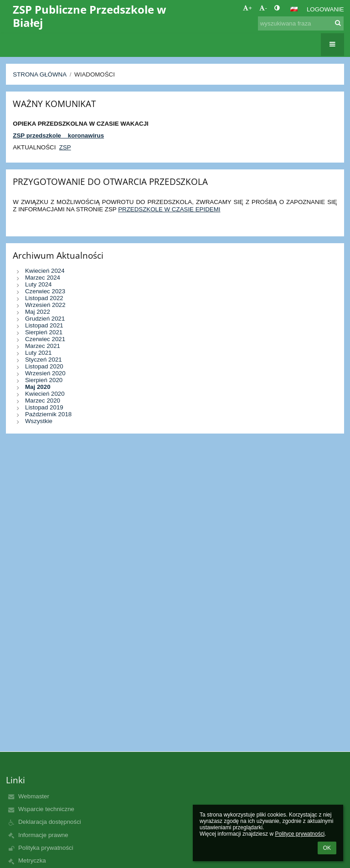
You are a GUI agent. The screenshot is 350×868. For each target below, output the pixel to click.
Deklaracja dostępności (50, 822)
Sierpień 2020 (44, 380)
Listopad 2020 (44, 366)
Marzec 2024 (43, 278)
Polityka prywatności (46, 848)
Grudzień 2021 (45, 319)
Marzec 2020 (43, 401)
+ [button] (247, 8)
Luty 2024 (39, 284)
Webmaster (34, 796)
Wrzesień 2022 (45, 305)
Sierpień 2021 (44, 332)
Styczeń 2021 (44, 360)
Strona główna (40, 74)
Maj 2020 (38, 387)
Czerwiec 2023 (45, 291)
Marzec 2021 (43, 346)
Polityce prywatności (300, 834)
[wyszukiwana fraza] (301, 23)
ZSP (65, 147)
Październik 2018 (48, 414)
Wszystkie (39, 421)
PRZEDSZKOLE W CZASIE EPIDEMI (169, 209)
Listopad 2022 (44, 298)
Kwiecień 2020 (45, 394)
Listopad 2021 (44, 325)
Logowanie (325, 9)
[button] (294, 9)
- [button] (263, 8)
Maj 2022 (38, 312)
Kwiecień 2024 (45, 271)
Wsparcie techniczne (46, 809)
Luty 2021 (39, 353)
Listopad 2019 (44, 407)
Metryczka (32, 860)
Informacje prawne (43, 835)
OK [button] (327, 848)
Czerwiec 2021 (45, 339)
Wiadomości (95, 74)
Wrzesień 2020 (45, 373)
